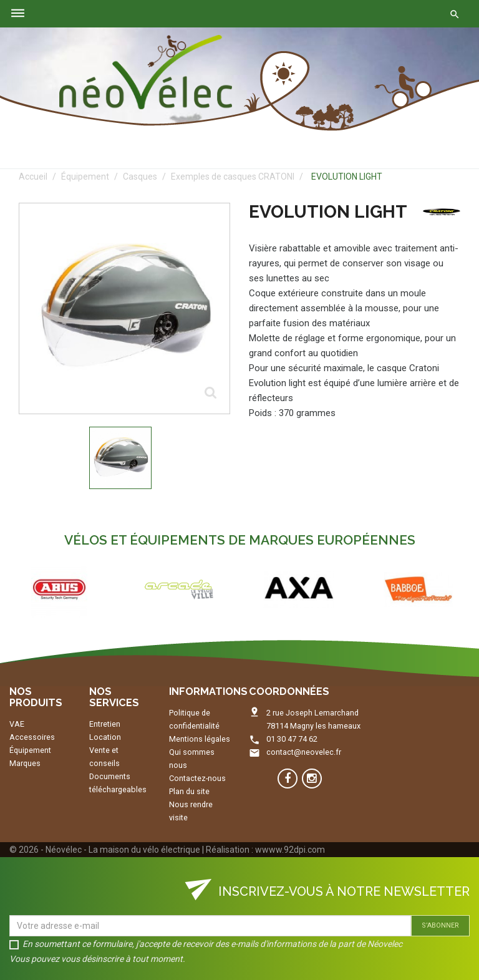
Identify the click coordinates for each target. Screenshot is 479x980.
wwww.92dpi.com (290, 850)
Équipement (30, 750)
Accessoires (32, 737)
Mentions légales (200, 739)
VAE (17, 724)
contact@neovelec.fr (304, 752)
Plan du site (189, 791)
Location (105, 737)
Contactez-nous (197, 778)
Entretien (105, 724)
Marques (25, 763)
